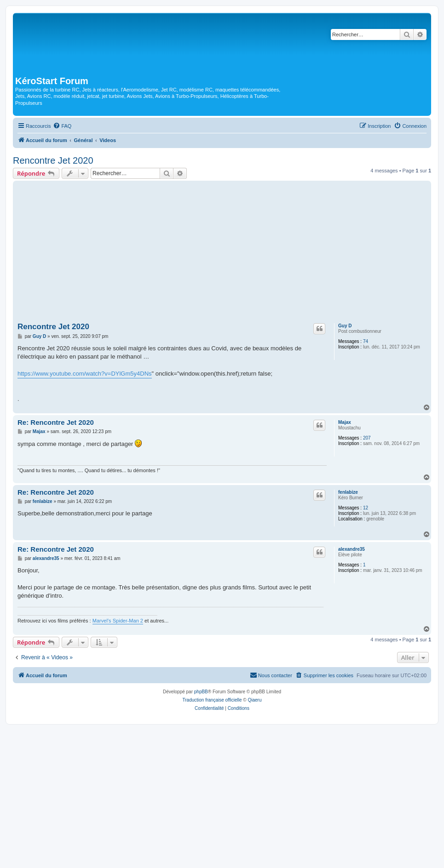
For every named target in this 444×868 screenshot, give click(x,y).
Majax (345, 422)
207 (367, 438)
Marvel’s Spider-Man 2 (118, 621)
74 (366, 341)
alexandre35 (352, 549)
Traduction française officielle (212, 700)
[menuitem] (62, 126)
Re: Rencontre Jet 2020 (56, 422)
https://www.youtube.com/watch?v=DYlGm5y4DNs (85, 374)
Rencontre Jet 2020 (53, 160)
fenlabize (348, 492)
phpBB (201, 692)
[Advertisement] (222, 252)
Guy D (345, 326)
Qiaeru (254, 700)
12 (366, 508)
